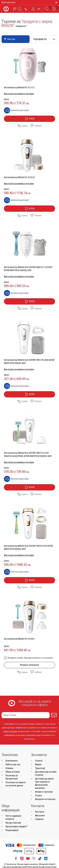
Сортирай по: (44, 39)
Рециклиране (12, 830)
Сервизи (39, 819)
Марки (38, 764)
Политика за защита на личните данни (15, 784)
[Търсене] (20, 9)
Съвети (39, 761)
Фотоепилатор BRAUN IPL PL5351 (19, 639)
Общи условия (13, 772)
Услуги (38, 796)
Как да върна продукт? (16, 826)
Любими (36, 126)
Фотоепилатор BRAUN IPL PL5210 (19, 177)
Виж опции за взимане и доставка (19, 94)
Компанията (12, 761)
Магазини (40, 816)
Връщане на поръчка (45, 799)
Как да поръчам (13, 823)
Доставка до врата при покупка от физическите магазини (44, 783)
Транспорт (40, 768)
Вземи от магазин (44, 792)
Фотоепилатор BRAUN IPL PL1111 (19, 87)
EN (39, 9)
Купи (29, 119)
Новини (9, 768)
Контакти (40, 812)
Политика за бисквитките (12, 777)
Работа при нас (13, 764)
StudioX (52, 864)
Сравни (23, 126)
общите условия (10, 731)
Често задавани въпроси (13, 817)
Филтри (9, 39)
